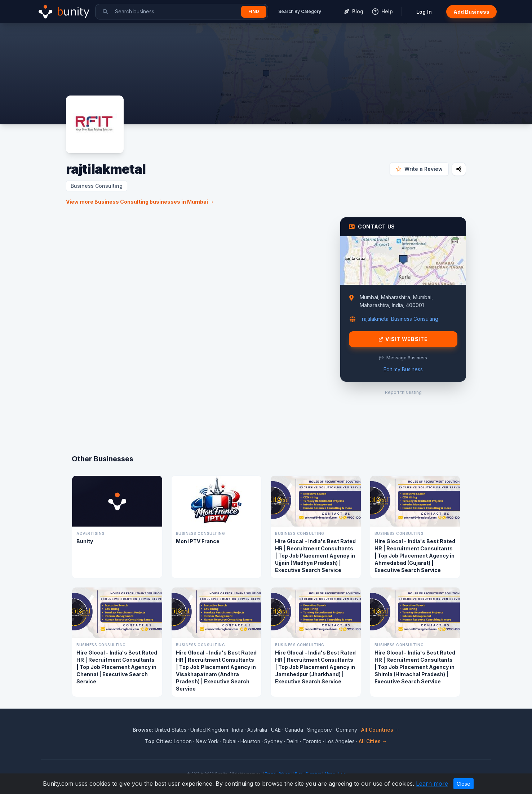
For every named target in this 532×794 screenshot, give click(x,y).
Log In (424, 12)
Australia (257, 730)
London (183, 741)
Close (464, 784)
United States (170, 730)
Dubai (230, 741)
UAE (276, 730)
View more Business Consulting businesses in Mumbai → (140, 202)
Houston (250, 741)
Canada (294, 730)
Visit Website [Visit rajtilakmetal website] (403, 339)
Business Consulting (97, 186)
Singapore (320, 730)
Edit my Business (403, 369)
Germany (347, 730)
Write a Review (419, 169)
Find (254, 11)
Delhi (292, 741)
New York (207, 741)
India (238, 730)
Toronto (312, 741)
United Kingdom (209, 730)
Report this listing (403, 392)
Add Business (471, 12)
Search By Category (300, 11)
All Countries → (380, 730)
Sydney (273, 741)
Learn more (432, 784)
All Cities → (373, 741)
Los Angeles (340, 741)
